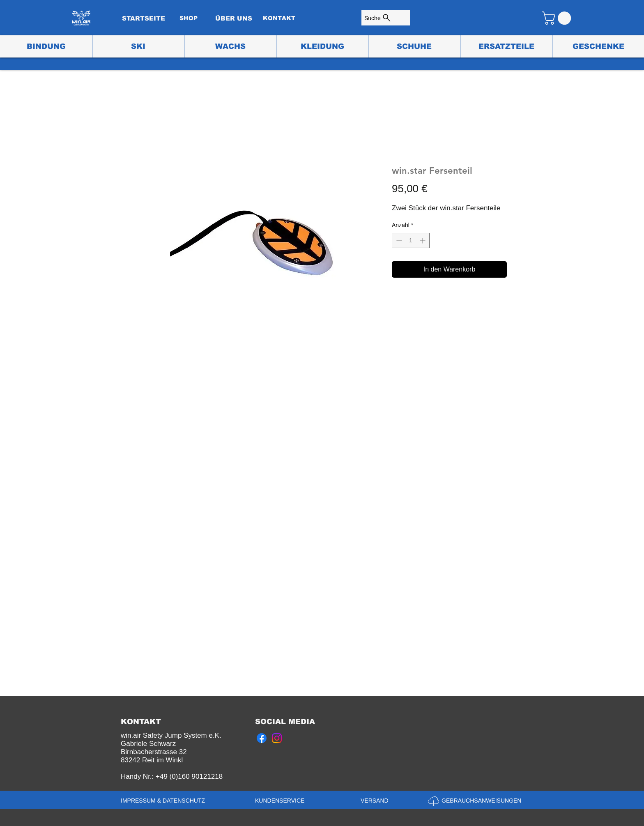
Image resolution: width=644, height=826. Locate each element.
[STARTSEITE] (143, 18)
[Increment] (423, 240)
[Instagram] (277, 738)
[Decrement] (398, 240)
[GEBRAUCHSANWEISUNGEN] (482, 801)
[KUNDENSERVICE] (282, 801)
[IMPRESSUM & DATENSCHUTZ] (164, 801)
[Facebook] (262, 738)
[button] (558, 18)
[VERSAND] (377, 801)
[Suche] (386, 18)
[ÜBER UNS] (234, 18)
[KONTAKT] (279, 18)
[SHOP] (189, 18)
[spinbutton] (411, 240)
